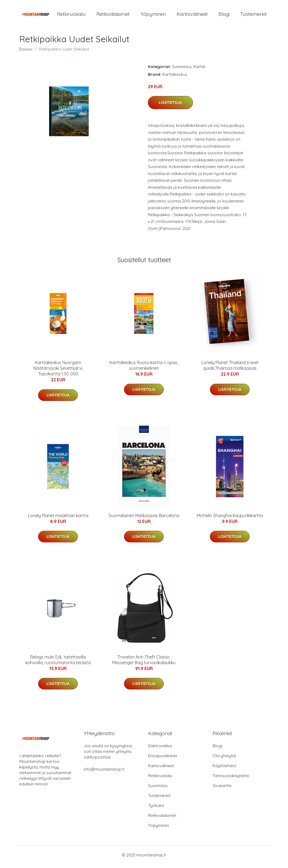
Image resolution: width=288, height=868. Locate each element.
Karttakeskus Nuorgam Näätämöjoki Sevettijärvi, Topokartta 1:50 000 (58, 372)
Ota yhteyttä (224, 759)
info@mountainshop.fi (104, 773)
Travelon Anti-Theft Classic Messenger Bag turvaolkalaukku (144, 664)
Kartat (199, 70)
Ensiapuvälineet (163, 759)
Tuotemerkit (254, 16)
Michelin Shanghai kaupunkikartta (230, 519)
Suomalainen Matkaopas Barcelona (144, 519)
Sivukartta (222, 789)
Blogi (224, 16)
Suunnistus (182, 70)
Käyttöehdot (224, 769)
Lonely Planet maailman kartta (58, 519)
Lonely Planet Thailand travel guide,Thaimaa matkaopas (230, 369)
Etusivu (26, 53)
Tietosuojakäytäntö (231, 779)
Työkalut (156, 809)
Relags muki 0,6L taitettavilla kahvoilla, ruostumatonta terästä (58, 664)
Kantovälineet (192, 16)
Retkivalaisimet (113, 16)
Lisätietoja (170, 106)
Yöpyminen (153, 16)
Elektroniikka (160, 750)
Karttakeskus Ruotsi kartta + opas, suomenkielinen (144, 369)
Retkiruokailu (71, 16)
